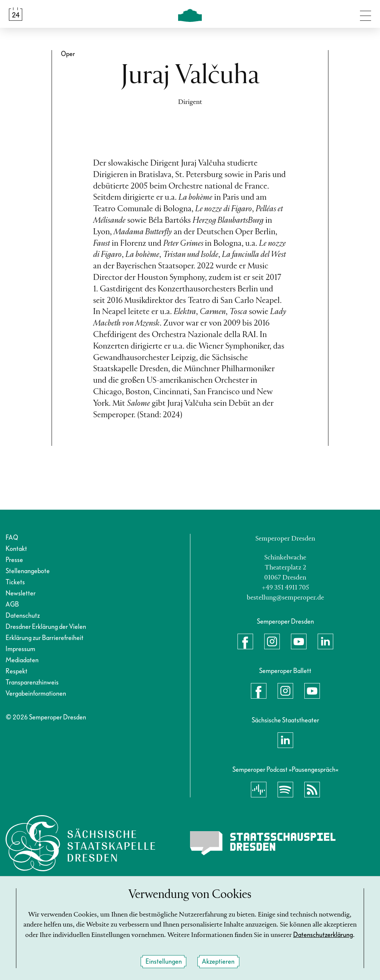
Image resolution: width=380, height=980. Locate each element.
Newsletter (21, 593)
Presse (14, 560)
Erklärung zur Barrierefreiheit (45, 638)
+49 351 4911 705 (285, 588)
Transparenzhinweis (32, 682)
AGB (12, 605)
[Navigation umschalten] (366, 14)
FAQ (12, 538)
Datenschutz (23, 616)
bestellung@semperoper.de (285, 598)
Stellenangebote (28, 571)
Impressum (20, 649)
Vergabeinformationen (36, 694)
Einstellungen (164, 962)
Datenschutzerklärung (323, 935)
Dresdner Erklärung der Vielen (46, 627)
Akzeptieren (218, 962)
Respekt (17, 671)
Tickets (15, 582)
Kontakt (16, 549)
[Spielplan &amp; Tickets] (16, 14)
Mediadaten (22, 660)
